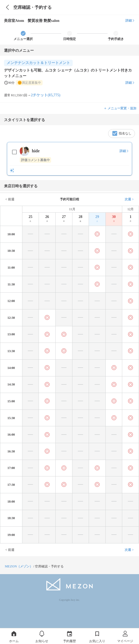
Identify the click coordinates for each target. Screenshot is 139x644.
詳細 (130, 21)
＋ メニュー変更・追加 (120, 108)
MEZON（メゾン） (19, 566)
